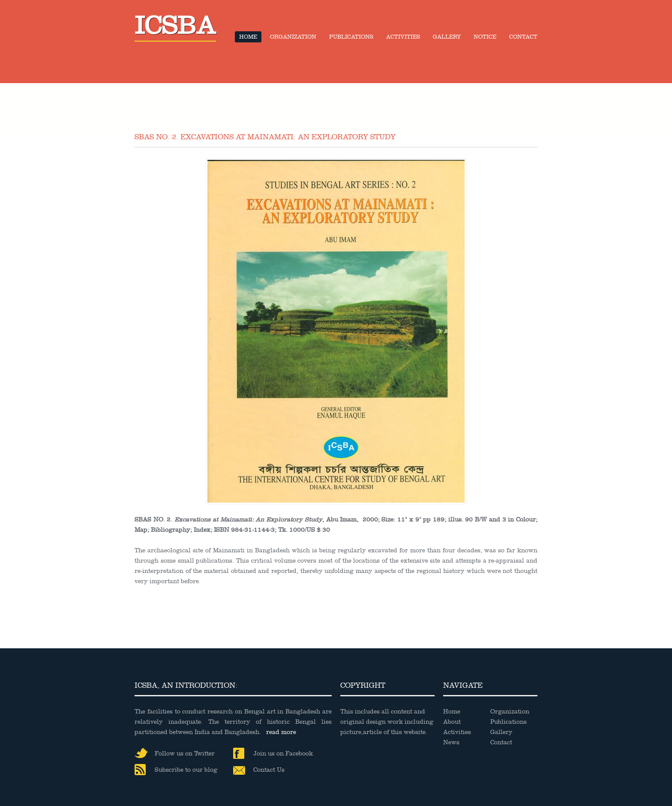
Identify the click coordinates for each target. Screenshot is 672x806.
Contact (523, 37)
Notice (485, 37)
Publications (351, 37)
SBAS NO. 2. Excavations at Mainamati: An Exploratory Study (265, 137)
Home (248, 37)
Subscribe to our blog (176, 770)
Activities (403, 37)
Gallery (447, 37)
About (452, 722)
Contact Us (259, 771)
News (451, 742)
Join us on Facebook (273, 754)
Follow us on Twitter (175, 753)
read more (281, 732)
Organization (293, 37)
